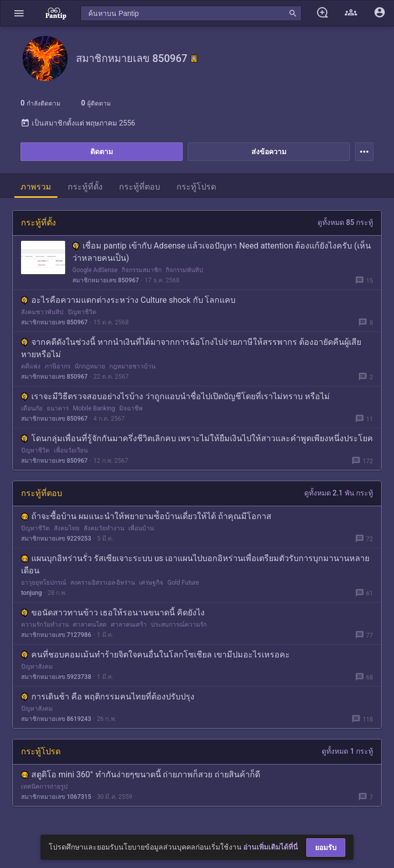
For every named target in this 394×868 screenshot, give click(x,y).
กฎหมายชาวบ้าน (132, 366)
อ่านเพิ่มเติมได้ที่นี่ (271, 847)
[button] (19, 13)
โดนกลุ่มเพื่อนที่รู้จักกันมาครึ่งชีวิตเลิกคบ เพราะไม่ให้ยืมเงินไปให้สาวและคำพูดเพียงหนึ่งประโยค (197, 438)
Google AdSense (95, 270)
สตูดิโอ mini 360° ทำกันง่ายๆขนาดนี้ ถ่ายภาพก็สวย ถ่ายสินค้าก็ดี (141, 774)
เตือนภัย (32, 408)
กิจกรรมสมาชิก (142, 270)
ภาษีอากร (57, 366)
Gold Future (183, 583)
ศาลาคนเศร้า (129, 625)
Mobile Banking (94, 408)
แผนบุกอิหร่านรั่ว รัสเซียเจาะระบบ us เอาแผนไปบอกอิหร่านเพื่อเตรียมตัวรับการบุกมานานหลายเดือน (195, 564)
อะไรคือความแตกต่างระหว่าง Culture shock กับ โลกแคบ (129, 300)
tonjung (32, 593)
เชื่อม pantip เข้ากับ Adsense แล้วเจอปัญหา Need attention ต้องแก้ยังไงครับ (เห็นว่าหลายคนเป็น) (222, 252)
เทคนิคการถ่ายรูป (44, 787)
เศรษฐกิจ (151, 583)
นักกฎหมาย (90, 366)
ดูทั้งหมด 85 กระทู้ (345, 222)
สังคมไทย (67, 528)
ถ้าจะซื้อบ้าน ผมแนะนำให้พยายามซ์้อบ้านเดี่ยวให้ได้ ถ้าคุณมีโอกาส (146, 516)
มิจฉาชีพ (131, 408)
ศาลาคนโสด (90, 625)
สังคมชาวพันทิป (42, 312)
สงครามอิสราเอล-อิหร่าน (103, 583)
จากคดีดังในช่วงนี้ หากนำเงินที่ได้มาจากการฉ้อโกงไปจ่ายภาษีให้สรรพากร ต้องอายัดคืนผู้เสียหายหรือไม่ (191, 348)
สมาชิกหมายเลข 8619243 (56, 719)
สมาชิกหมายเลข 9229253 (56, 539)
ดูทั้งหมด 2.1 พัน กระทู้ (339, 493)
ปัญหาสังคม (37, 667)
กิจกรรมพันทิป (184, 270)
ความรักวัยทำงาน (45, 625)
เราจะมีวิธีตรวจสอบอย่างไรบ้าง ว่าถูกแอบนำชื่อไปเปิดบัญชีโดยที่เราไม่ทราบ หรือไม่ (175, 396)
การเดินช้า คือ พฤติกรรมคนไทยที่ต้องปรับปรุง (108, 697)
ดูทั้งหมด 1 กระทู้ (347, 751)
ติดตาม (102, 152)
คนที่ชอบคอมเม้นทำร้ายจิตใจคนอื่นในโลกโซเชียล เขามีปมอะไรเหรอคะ (155, 655)
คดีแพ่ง (31, 366)
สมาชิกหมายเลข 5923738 (56, 677)
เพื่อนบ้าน (141, 528)
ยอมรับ (326, 848)
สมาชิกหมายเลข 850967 (106, 280)
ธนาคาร (58, 408)
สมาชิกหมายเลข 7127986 (56, 635)
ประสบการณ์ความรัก (179, 625)
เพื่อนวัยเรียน (71, 450)
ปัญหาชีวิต (82, 312)
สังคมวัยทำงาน (104, 528)
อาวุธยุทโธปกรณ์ (44, 583)
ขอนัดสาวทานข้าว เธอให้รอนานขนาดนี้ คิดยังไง (113, 613)
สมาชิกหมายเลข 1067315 (56, 797)
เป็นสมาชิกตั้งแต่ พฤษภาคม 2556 (78, 123)
